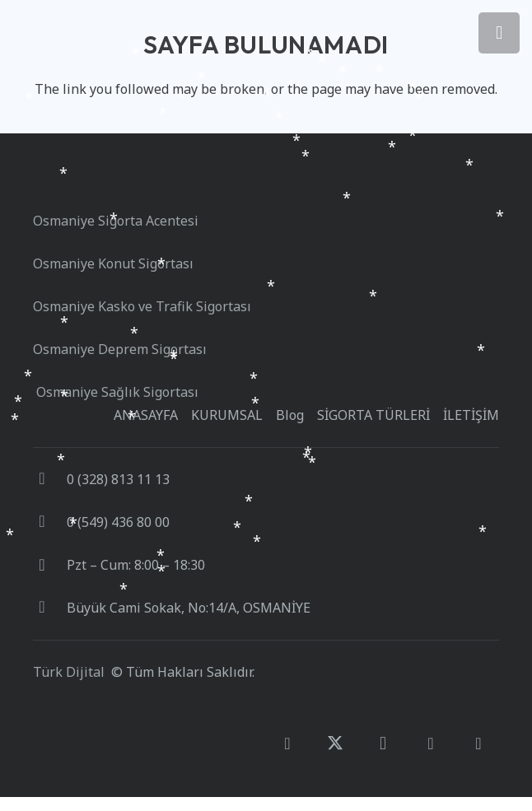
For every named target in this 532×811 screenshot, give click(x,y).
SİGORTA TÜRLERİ (373, 415)
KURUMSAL (227, 415)
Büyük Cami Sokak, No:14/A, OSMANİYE (189, 608)
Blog (290, 415)
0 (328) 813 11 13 (118, 479)
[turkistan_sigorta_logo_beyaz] (82, 178)
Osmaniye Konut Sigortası (115, 263)
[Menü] (499, 33)
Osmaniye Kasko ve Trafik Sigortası (145, 306)
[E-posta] (478, 743)
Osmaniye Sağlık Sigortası (116, 392)
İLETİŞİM (471, 415)
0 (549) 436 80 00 (118, 522)
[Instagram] (383, 743)
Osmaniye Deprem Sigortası (120, 349)
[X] (335, 743)
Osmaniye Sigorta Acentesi (116, 221)
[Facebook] (287, 743)
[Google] (431, 743)
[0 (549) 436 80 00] (50, 522)
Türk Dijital (69, 672)
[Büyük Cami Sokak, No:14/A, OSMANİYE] (50, 608)
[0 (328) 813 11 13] (50, 479)
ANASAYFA (146, 415)
